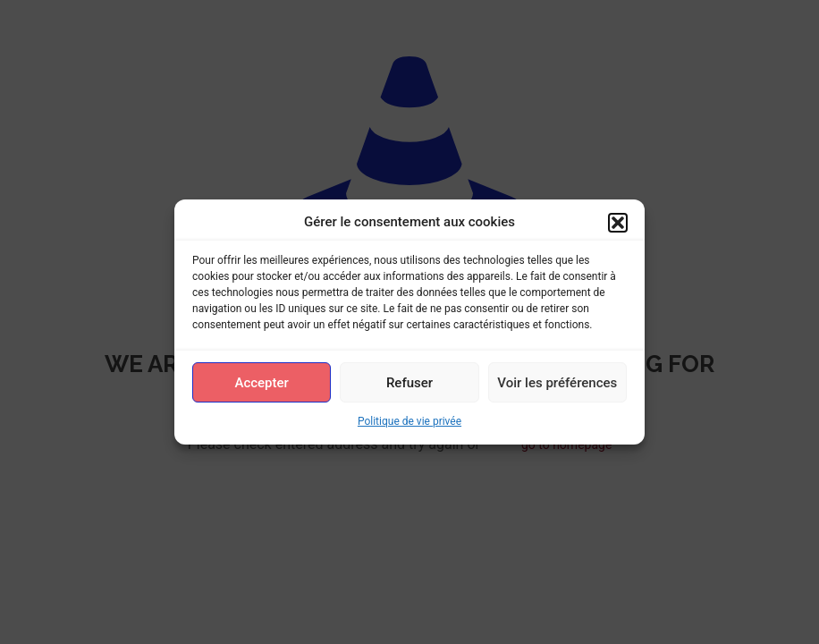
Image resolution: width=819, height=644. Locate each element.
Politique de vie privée (409, 421)
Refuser (409, 383)
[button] (618, 223)
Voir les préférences (557, 383)
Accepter (261, 383)
